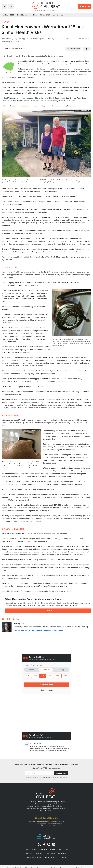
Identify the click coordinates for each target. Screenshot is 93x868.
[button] (4, 7)
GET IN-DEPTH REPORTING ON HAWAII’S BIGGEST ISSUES (46, 764)
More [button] (64, 15)
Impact (55, 15)
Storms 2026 (45, 15)
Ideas (35, 15)
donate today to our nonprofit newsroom (34, 605)
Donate (48, 611)
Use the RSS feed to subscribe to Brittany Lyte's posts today (38, 630)
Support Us (85, 7)
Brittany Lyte (7, 48)
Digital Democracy (24, 15)
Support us (53, 10)
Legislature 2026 (8, 15)
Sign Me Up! (61, 773)
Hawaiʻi (6, 22)
